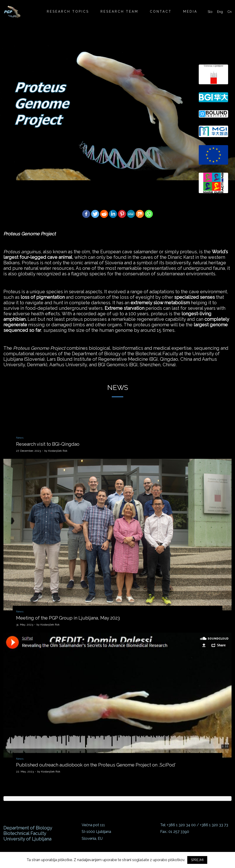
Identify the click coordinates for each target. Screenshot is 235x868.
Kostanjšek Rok (56, 451)
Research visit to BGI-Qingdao (48, 444)
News (20, 438)
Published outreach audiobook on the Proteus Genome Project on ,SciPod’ (96, 765)
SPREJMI (197, 860)
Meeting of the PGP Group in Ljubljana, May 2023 (68, 618)
